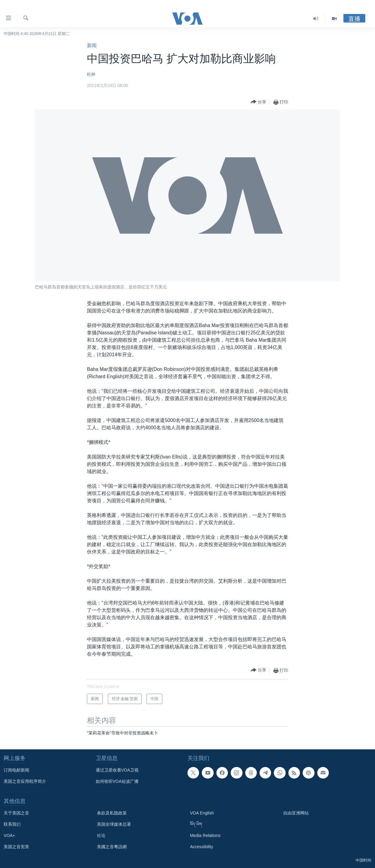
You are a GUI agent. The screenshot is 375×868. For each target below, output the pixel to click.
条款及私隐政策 (112, 813)
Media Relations (205, 835)
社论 (101, 835)
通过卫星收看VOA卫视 (117, 770)
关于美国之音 (16, 813)
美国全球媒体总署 (114, 824)
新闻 (92, 45)
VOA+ (9, 835)
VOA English (202, 813)
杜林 (91, 74)
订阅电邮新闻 (16, 770)
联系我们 (12, 824)
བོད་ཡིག (196, 824)
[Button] (258, 102)
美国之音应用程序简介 (25, 781)
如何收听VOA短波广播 (117, 781)
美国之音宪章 (16, 847)
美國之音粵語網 (112, 847)
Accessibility (201, 847)
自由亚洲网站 (296, 813)
